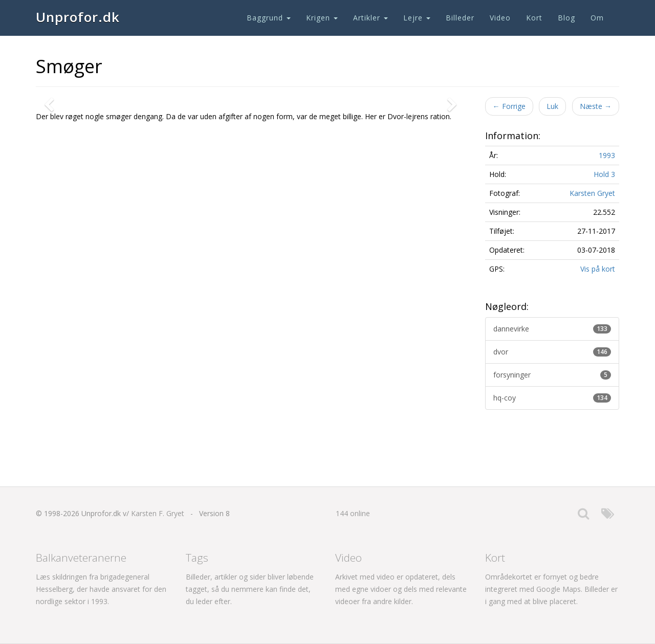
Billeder (460, 18)
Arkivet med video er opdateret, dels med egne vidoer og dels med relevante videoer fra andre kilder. (401, 589)
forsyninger (552, 375)
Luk (552, 106)
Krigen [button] (322, 18)
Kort (534, 18)
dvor (552, 352)
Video (500, 18)
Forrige (509, 106)
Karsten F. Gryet (158, 513)
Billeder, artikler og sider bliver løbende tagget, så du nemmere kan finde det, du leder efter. (250, 589)
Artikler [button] (370, 18)
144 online (353, 513)
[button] (51, 242)
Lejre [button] (417, 18)
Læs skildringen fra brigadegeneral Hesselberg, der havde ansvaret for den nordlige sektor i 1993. (101, 589)
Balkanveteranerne (81, 558)
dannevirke (552, 329)
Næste (596, 106)
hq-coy (552, 398)
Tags (197, 558)
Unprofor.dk (78, 17)
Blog (566, 18)
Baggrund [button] (269, 18)
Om (597, 18)
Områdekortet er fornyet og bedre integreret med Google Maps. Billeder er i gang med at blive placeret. (551, 589)
